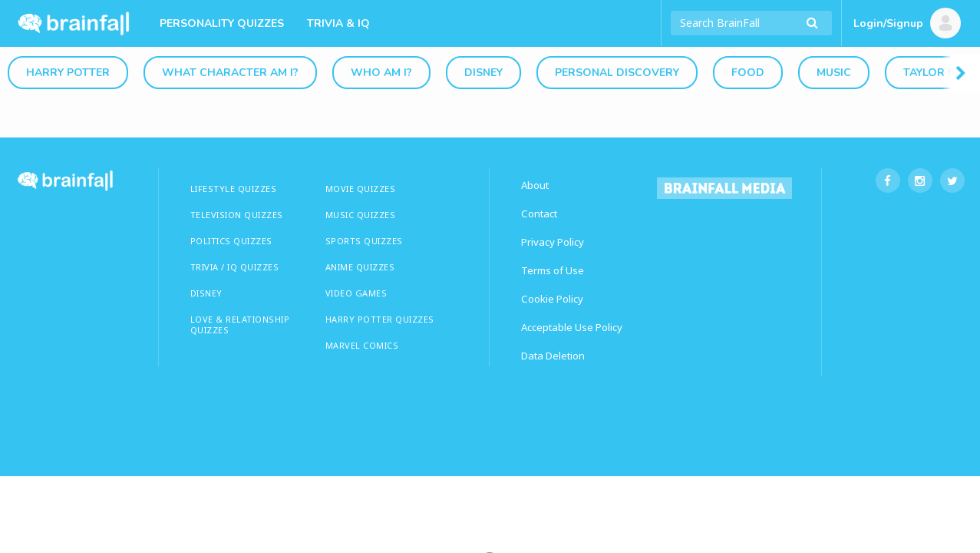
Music (834, 73)
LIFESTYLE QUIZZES (234, 189)
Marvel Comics (362, 345)
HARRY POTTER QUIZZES (380, 319)
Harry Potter (68, 73)
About (535, 185)
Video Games (356, 293)
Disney (483, 73)
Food (748, 73)
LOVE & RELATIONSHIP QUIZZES (240, 325)
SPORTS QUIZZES (364, 241)
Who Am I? (381, 73)
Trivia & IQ (338, 23)
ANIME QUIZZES (360, 267)
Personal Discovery (617, 73)
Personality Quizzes (222, 23)
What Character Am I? (230, 73)
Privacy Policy (553, 242)
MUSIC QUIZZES (361, 215)
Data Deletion (553, 356)
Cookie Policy (552, 299)
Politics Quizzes (231, 241)
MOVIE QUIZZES (361, 189)
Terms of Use (553, 270)
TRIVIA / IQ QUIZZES (235, 267)
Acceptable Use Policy (572, 327)
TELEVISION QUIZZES (237, 215)
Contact (539, 214)
